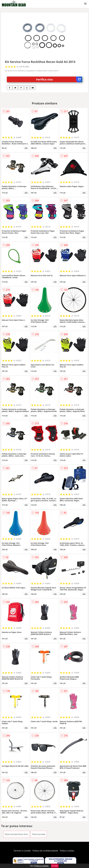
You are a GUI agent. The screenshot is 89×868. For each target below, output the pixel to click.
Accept (55, 866)
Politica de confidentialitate (45, 851)
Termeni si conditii (22, 851)
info (26, 148)
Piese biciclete (39, 834)
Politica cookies (67, 851)
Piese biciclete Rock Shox (16, 834)
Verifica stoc (59, 79)
